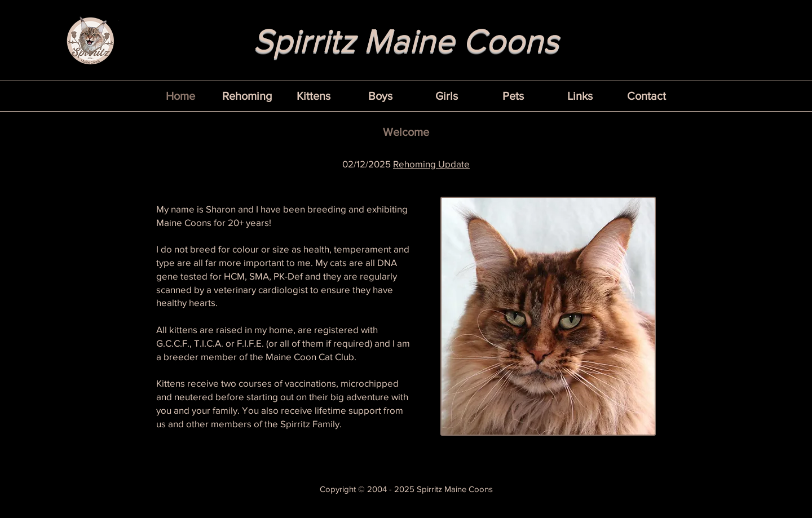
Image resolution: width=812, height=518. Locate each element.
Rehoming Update (431, 164)
